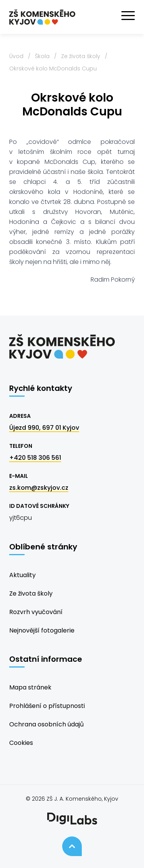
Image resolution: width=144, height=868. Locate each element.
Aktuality (22, 575)
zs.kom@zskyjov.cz (39, 488)
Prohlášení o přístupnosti (47, 706)
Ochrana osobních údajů (46, 724)
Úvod (16, 56)
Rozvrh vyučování (36, 612)
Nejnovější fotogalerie (42, 630)
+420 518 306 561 (35, 458)
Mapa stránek (30, 687)
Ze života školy (81, 56)
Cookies (21, 743)
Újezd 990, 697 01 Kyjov (44, 428)
